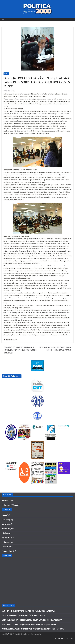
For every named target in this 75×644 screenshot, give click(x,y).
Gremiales (5, 520)
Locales (6, 74)
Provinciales (6, 538)
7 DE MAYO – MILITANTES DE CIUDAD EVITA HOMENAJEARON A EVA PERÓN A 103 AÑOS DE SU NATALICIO (19, 350)
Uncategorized (7, 551)
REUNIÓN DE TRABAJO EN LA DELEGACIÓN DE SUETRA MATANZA (24, 616)
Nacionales (6, 529)
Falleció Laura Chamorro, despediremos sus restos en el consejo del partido (29, 625)
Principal (5, 533)
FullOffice (70, 639)
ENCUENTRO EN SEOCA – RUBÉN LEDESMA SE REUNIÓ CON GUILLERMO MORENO (56, 349)
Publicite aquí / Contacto (10, 505)
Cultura (4, 515)
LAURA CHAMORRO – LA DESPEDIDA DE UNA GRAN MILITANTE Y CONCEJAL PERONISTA (32, 620)
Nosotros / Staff (7, 501)
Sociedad (5, 547)
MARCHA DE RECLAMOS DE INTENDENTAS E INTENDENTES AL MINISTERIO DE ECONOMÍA (33, 629)
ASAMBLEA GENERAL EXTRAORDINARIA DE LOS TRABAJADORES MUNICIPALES (28, 611)
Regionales (6, 542)
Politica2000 (17, 634)
